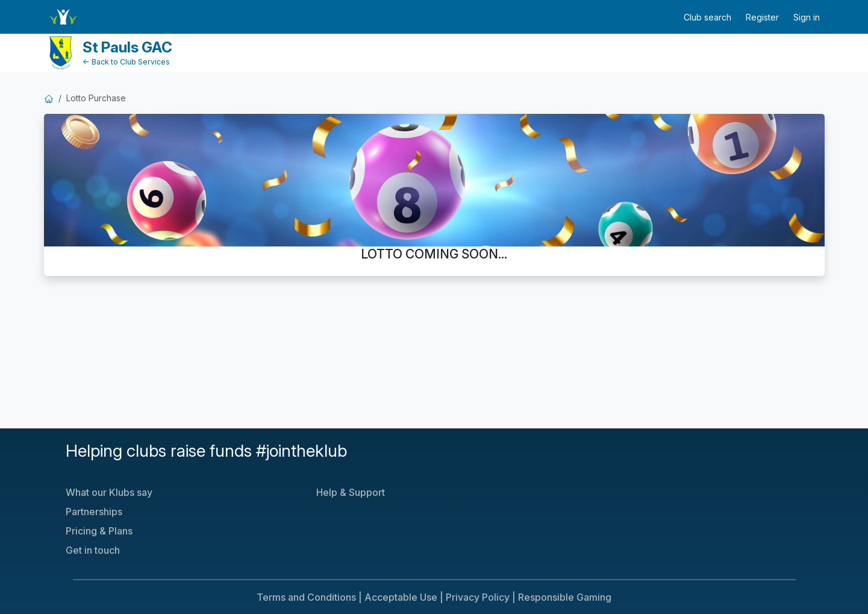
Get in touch (93, 550)
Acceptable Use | (404, 597)
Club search (707, 17)
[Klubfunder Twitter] (569, 458)
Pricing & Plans (99, 531)
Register (762, 17)
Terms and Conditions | (309, 597)
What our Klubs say (109, 492)
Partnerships (94, 512)
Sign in (807, 17)
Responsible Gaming (565, 597)
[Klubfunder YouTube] (579, 458)
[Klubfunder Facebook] (574, 458)
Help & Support (351, 492)
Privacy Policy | (481, 597)
